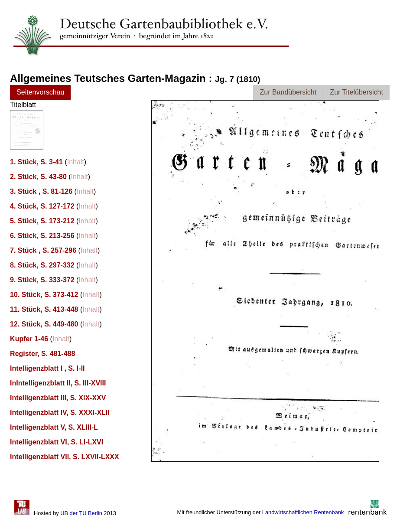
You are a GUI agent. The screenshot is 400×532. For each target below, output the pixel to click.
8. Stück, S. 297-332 (42, 265)
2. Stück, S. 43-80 (38, 177)
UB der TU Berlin (81, 513)
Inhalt (76, 162)
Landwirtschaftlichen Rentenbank (303, 512)
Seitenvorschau (40, 92)
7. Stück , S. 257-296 (43, 250)
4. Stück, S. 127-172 (42, 206)
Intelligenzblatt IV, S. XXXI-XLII (60, 413)
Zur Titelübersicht (356, 92)
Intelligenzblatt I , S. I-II (47, 368)
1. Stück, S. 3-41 (36, 162)
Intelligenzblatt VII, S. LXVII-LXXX (65, 457)
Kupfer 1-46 (29, 339)
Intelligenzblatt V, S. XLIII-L (54, 427)
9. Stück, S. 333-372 (42, 280)
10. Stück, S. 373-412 (44, 295)
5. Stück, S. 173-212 (42, 221)
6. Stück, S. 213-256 (42, 236)
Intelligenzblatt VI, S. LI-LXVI (57, 442)
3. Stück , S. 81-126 (41, 191)
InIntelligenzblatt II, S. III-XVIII (58, 383)
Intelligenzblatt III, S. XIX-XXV (58, 398)
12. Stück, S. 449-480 (44, 324)
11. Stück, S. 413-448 (44, 309)
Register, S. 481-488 (42, 354)
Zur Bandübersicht (288, 92)
